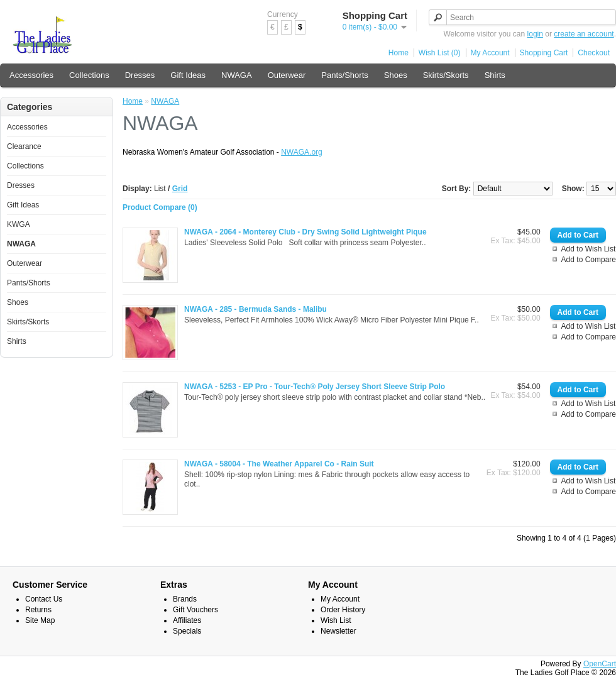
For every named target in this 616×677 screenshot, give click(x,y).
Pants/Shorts (344, 75)
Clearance (24, 146)
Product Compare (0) (160, 207)
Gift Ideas (188, 75)
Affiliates (187, 620)
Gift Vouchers (195, 610)
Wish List (336, 620)
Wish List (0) (440, 53)
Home (399, 53)
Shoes (396, 75)
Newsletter (338, 631)
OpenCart (600, 664)
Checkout (594, 53)
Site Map (40, 620)
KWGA (19, 224)
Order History (343, 610)
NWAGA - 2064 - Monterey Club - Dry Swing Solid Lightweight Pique (305, 232)
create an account (584, 34)
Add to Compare (589, 260)
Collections (89, 75)
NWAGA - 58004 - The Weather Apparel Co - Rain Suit (279, 464)
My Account (490, 53)
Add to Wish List (589, 249)
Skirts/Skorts (446, 75)
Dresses (140, 75)
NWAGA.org (302, 152)
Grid (180, 189)
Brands (185, 599)
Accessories (31, 75)
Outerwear (287, 75)
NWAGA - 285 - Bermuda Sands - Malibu (256, 309)
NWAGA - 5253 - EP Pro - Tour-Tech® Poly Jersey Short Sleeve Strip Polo (315, 387)
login (535, 34)
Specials (187, 631)
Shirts (495, 75)
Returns (38, 610)
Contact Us (44, 599)
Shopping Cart (544, 53)
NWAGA (237, 75)
